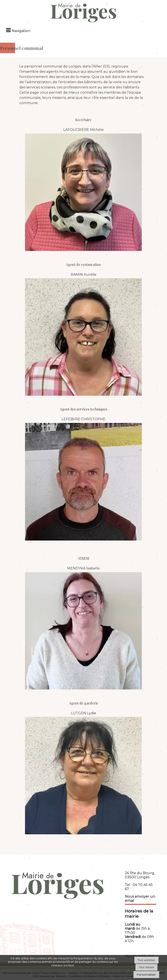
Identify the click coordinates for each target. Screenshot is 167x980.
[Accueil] (83, 13)
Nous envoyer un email (140, 899)
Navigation (21, 31)
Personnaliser (146, 975)
